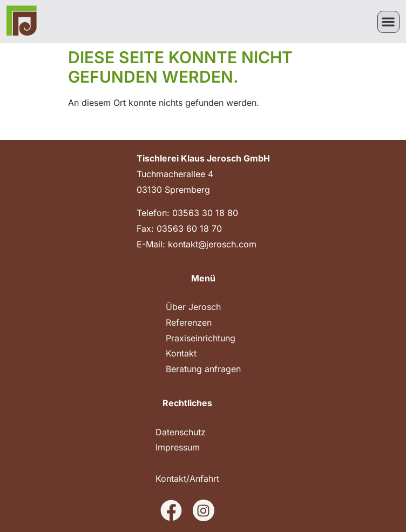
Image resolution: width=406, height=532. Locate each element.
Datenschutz (181, 432)
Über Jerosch (193, 307)
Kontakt (181, 353)
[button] (388, 22)
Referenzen (189, 322)
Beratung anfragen (203, 369)
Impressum (178, 447)
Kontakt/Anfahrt (187, 479)
